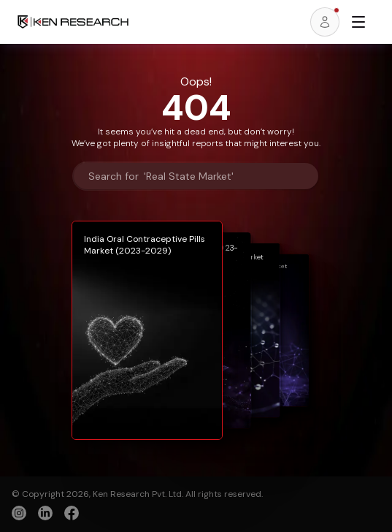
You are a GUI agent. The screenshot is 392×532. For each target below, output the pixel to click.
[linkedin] (45, 513)
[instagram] (19, 513)
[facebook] (72, 514)
